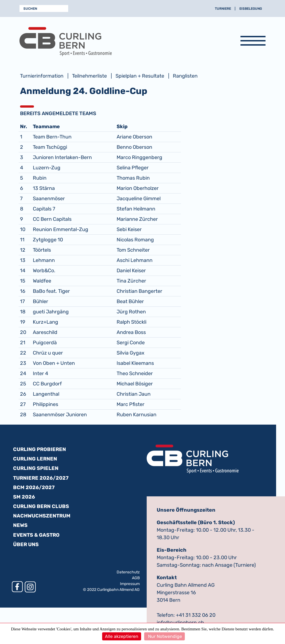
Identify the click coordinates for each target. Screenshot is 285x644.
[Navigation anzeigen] (253, 42)
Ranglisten (185, 76)
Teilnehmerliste (89, 76)
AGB (136, 578)
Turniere (223, 9)
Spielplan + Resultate (140, 76)
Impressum (130, 584)
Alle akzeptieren (122, 636)
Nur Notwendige (164, 636)
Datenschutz (128, 572)
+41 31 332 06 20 (196, 615)
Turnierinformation (42, 76)
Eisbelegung (251, 9)
